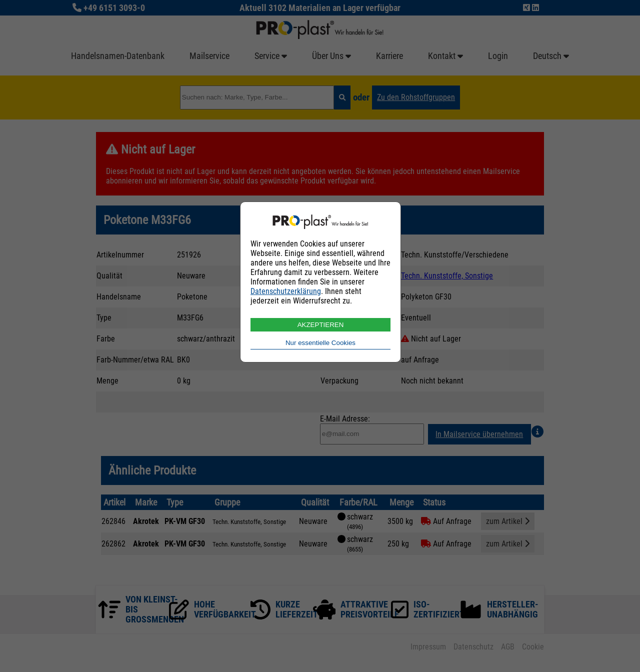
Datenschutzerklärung (286, 291)
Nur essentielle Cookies (320, 343)
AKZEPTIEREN (321, 325)
